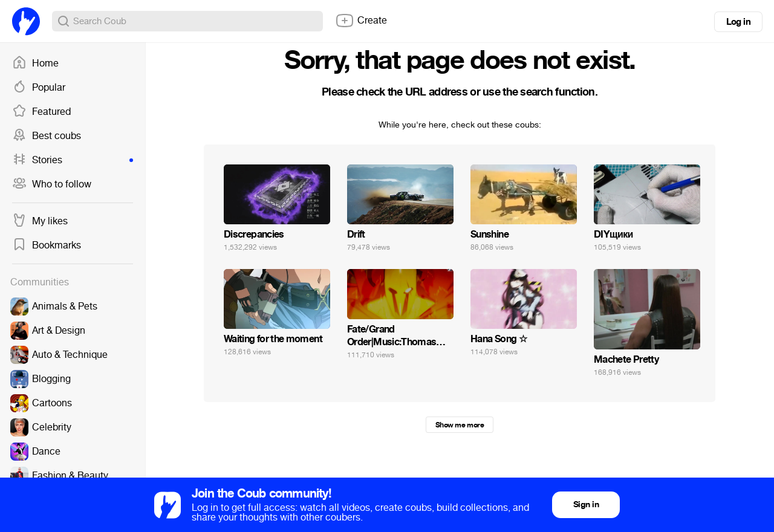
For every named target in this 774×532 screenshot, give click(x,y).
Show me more (460, 425)
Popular (39, 88)
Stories (73, 160)
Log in (738, 22)
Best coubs (47, 136)
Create (361, 21)
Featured (41, 112)
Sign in (586, 504)
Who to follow (52, 184)
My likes (40, 221)
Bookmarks (47, 245)
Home (35, 63)
